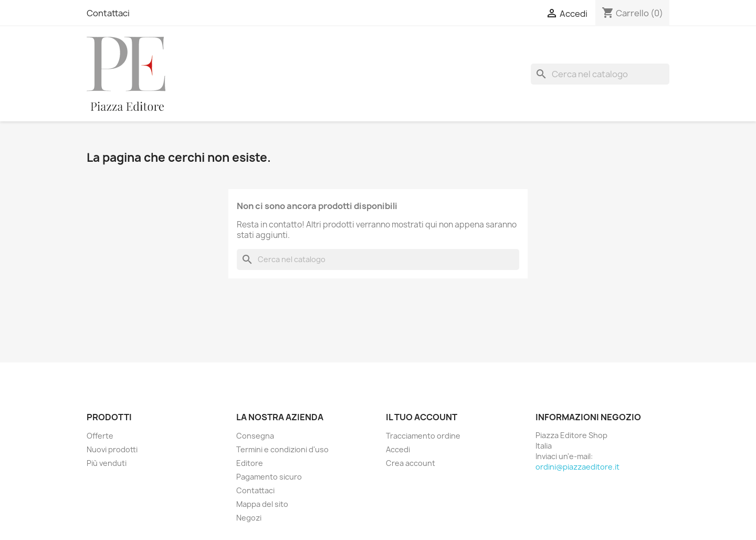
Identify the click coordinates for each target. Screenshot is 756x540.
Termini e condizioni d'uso (282, 449)
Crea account (411, 463)
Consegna (255, 436)
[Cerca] (600, 74)
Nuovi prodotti (112, 449)
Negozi (249, 518)
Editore (250, 463)
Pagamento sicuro (269, 477)
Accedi (398, 449)
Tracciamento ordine (423, 436)
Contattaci (108, 13)
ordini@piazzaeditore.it (577, 467)
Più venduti (107, 463)
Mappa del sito (262, 504)
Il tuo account (422, 417)
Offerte (100, 436)
